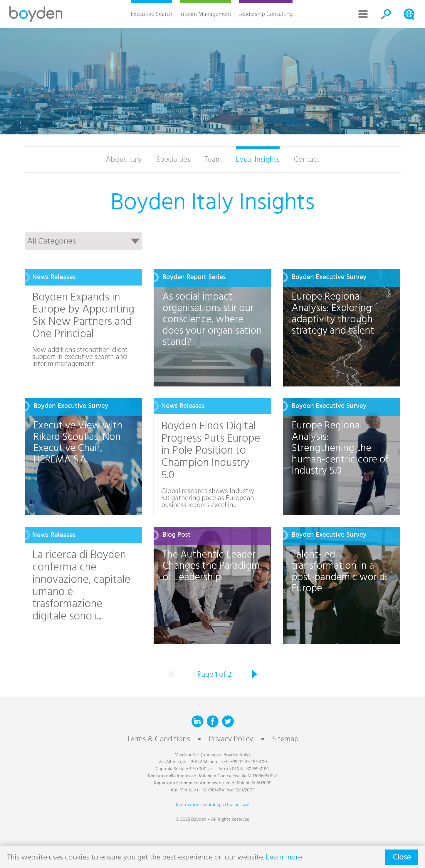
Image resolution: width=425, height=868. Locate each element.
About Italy (124, 159)
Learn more (284, 857)
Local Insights (258, 159)
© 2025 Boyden (191, 819)
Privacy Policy (231, 739)
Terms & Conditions (158, 739)
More (363, 14)
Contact (307, 159)
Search (386, 14)
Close (402, 857)
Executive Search (152, 14)
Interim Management (205, 14)
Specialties (173, 159)
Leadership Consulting (266, 14)
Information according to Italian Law (212, 805)
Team (213, 159)
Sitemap (285, 739)
